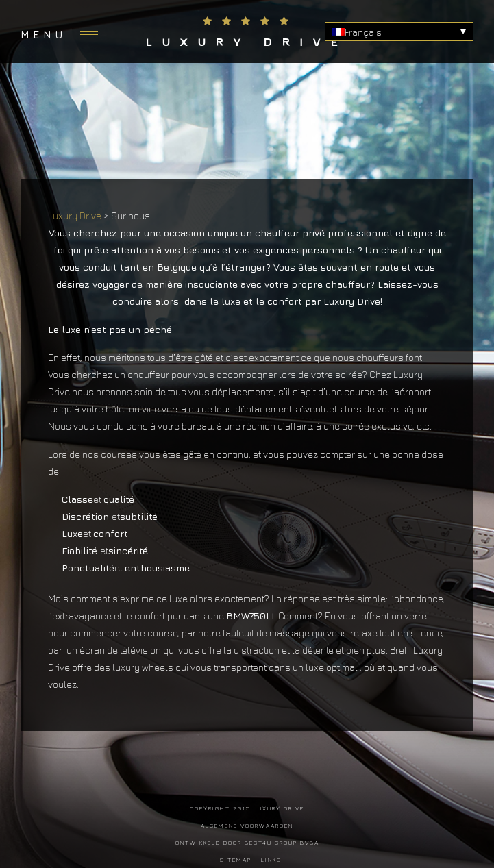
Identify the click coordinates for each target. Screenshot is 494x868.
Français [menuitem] (363, 32)
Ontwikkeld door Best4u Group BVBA (247, 842)
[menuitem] (399, 32)
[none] (399, 32)
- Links (268, 859)
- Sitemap (232, 859)
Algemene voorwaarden (247, 825)
